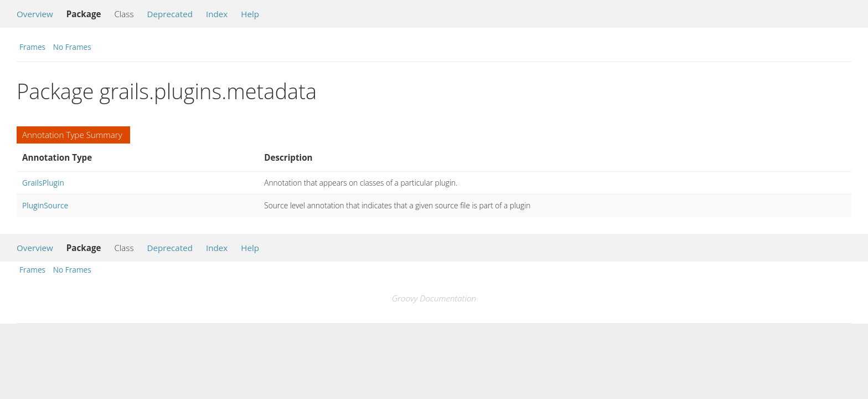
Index (217, 14)
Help (250, 14)
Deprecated (170, 14)
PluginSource (45, 205)
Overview (35, 14)
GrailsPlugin (43, 183)
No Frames (72, 47)
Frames (32, 47)
